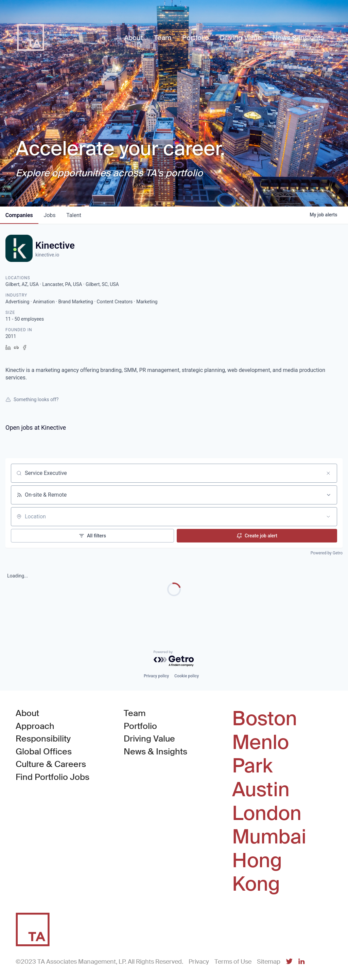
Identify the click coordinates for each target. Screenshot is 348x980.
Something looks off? (32, 399)
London (267, 814)
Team (135, 713)
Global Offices (44, 752)
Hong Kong (257, 872)
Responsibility (43, 739)
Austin (261, 790)
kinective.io (47, 255)
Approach (35, 726)
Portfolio (140, 726)
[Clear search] (328, 473)
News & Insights (155, 752)
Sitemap (269, 962)
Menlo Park (260, 754)
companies (19, 215)
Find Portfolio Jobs (53, 777)
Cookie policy (187, 676)
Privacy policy (156, 676)
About (27, 713)
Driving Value (149, 739)
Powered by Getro (327, 553)
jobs (50, 215)
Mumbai (269, 837)
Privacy (199, 962)
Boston (265, 719)
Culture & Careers (51, 764)
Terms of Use (233, 962)
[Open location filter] (328, 517)
